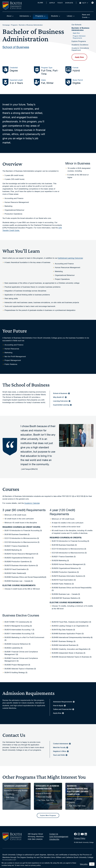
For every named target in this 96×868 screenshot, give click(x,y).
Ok (92, 864)
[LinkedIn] (86, 834)
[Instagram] (79, 834)
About (10, 16)
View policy (84, 864)
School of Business (16, 47)
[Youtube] (83, 834)
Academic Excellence (80, 45)
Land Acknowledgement (59, 837)
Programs (40, 16)
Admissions (25, 16)
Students (56, 16)
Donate (69, 3)
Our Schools (76, 25)
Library (71, 16)
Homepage (6, 25)
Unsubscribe (54, 839)
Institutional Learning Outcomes (70, 258)
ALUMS (40, 3)
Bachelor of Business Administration (31, 25)
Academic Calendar (32, 503)
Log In (85, 3)
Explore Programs (79, 41)
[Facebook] (76, 834)
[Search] (92, 3)
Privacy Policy (80, 838)
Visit (60, 3)
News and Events (86, 16)
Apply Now (76, 33)
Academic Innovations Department (80, 49)
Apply (52, 3)
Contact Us (54, 834)
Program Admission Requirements (79, 37)
